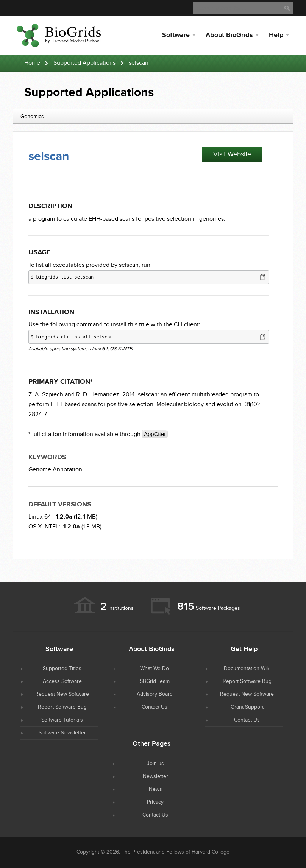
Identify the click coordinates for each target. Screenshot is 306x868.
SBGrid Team (155, 681)
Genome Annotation (55, 470)
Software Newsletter (62, 733)
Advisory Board (155, 694)
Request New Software (62, 694)
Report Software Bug (62, 707)
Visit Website (232, 154)
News (155, 789)
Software (176, 35)
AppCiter (155, 434)
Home (32, 63)
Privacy (155, 802)
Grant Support (247, 707)
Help (276, 35)
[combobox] (153, 116)
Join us (155, 764)
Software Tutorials (62, 720)
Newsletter (155, 776)
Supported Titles (62, 669)
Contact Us (155, 707)
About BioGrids (229, 35)
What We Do (155, 669)
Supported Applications (84, 63)
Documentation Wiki (247, 669)
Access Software (62, 681)
